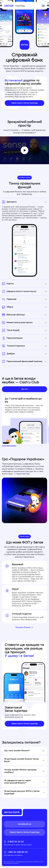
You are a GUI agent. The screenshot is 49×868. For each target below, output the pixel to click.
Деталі (25, 389)
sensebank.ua (25, 824)
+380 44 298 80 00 (24, 854)
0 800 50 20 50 (24, 843)
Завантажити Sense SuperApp (25, 103)
